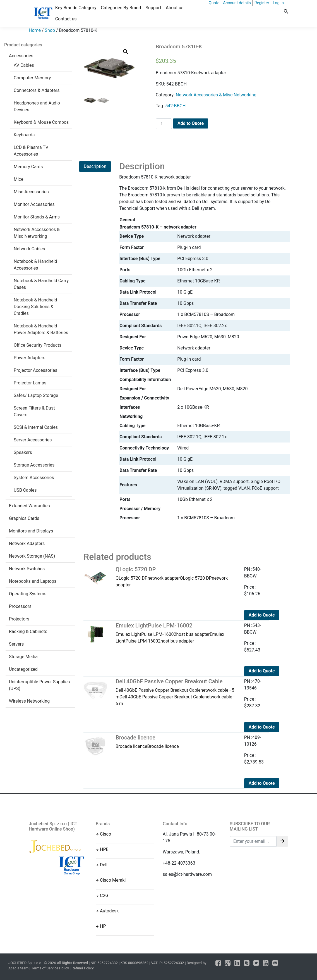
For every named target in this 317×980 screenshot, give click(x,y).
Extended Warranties (29, 506)
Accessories (21, 56)
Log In (278, 3)
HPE (104, 849)
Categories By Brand (121, 8)
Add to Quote (191, 123)
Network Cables (29, 249)
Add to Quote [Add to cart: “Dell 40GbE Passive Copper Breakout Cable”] (262, 727)
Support (153, 8)
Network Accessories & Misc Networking (216, 95)
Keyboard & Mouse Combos (41, 122)
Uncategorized (23, 669)
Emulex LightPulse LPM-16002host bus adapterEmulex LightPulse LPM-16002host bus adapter (176, 633)
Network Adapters (27, 543)
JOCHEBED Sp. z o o (25, 963)
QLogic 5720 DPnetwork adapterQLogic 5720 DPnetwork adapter (176, 577)
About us (175, 8)
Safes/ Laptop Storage (36, 395)
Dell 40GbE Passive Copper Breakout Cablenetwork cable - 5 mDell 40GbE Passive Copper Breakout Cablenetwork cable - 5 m (176, 692)
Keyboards (24, 135)
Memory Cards (28, 167)
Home (35, 30)
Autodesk (109, 911)
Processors (20, 606)
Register (262, 3)
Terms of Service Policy (50, 968)
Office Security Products (38, 345)
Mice (19, 179)
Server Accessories (33, 440)
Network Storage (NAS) (32, 556)
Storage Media (23, 657)
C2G (104, 895)
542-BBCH (175, 106)
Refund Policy (83, 968)
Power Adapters (30, 358)
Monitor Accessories (34, 204)
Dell (104, 865)
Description (95, 166)
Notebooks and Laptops (33, 581)
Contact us (66, 19)
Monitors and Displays (31, 531)
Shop (50, 30)
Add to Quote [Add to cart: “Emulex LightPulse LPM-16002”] (262, 671)
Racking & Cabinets (28, 631)
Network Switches (27, 569)
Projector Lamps (30, 383)
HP (103, 926)
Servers (16, 644)
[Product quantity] (164, 124)
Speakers (23, 452)
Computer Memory (32, 78)
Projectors (19, 619)
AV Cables (24, 65)
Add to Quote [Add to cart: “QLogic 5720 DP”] (262, 615)
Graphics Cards (24, 518)
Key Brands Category (76, 8)
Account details (237, 3)
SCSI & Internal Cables (36, 427)
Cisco (105, 834)
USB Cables (25, 490)
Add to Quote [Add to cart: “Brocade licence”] (262, 783)
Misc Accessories (31, 192)
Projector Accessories (35, 370)
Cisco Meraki (113, 880)
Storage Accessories (34, 465)
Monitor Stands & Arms (37, 217)
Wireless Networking (29, 701)
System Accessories (34, 478)
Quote (214, 3)
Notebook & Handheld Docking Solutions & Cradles (35, 307)
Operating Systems (28, 594)
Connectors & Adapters (37, 90)
